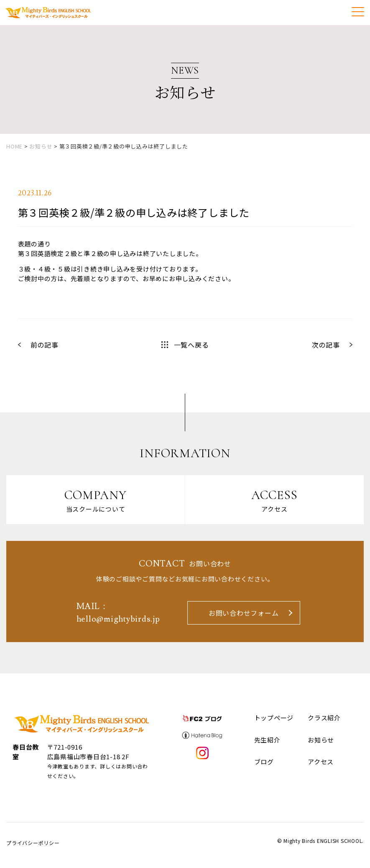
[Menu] (358, 12)
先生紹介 (267, 740)
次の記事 (326, 345)
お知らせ (321, 740)
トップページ (274, 718)
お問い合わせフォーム (244, 613)
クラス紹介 (324, 718)
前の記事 (45, 345)
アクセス (321, 762)
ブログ (264, 762)
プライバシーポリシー (33, 843)
